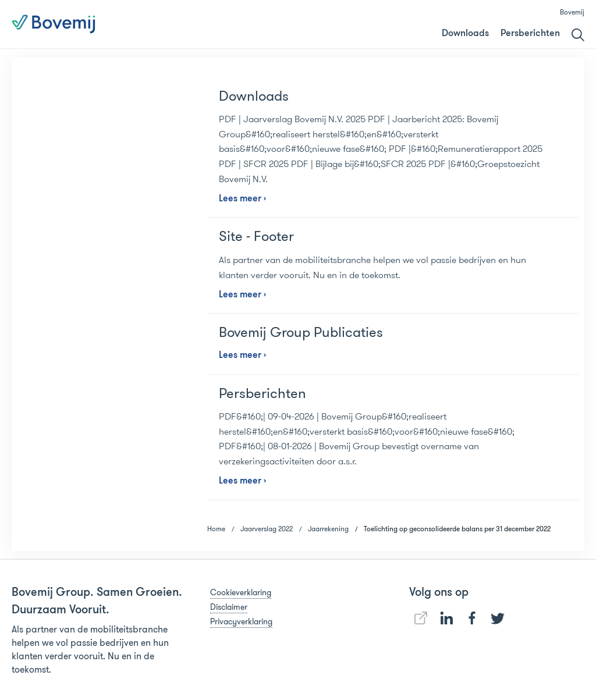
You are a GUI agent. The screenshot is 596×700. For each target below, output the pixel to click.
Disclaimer (229, 607)
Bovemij (572, 12)
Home (216, 529)
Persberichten (530, 34)
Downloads (465, 34)
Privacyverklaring (241, 621)
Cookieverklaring (241, 592)
